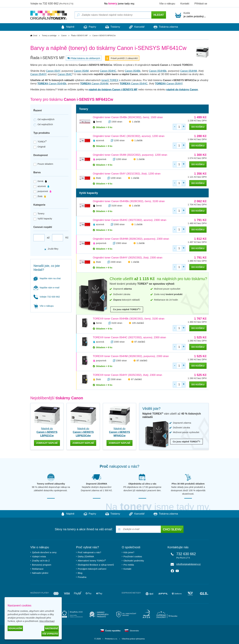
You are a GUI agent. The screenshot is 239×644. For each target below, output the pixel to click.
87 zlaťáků (140, 342)
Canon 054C (65, 74)
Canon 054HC (108, 71)
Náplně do (47, 432)
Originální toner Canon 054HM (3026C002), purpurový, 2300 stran (131, 239)
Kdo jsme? (129, 552)
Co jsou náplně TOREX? (127, 309)
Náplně (65, 27)
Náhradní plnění (40, 573)
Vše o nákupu (167, 4)
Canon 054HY (38, 74)
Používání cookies (133, 556)
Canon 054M (81, 71)
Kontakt (185, 4)
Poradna (82, 577)
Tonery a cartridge (49, 36)
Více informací (47, 621)
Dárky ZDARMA (86, 556)
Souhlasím (15, 628)
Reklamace (38, 569)
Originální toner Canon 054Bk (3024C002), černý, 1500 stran (128, 117)
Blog (80, 573)
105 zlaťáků (138, 323)
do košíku (198, 127)
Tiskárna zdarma (169, 27)
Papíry (88, 27)
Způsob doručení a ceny (44, 552)
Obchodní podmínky (134, 560)
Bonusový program (42, 565)
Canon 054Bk (133, 71)
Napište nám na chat (47, 278)
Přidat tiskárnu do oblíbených (83, 58)
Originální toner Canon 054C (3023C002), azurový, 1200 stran (129, 136)
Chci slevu (172, 529)
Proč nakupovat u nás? (89, 552)
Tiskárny (113, 27)
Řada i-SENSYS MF (80, 36)
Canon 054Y (53, 71)
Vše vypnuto (50, 634)
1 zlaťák (136, 122)
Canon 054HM (189, 71)
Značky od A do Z (41, 560)
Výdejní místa (39, 556)
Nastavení (52, 628)
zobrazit (47, 443)
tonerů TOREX (110, 80)
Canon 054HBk (158, 71)
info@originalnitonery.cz (188, 564)
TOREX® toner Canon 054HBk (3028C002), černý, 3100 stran (129, 319)
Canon (64, 36)
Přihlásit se (201, 4)
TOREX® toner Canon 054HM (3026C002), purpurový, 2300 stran (131, 356)
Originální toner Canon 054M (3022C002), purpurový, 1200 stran (130, 155)
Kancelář (138, 27)
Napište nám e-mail (46, 288)
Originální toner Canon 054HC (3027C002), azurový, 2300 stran (130, 220)
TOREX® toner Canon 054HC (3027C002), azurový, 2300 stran (129, 338)
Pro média (129, 565)
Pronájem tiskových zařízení (92, 569)
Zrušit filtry (51, 249)
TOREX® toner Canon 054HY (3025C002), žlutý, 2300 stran (127, 375)
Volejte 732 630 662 (47, 297)
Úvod (35, 36)
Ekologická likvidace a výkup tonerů (96, 565)
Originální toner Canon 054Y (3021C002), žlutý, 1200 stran (127, 174)
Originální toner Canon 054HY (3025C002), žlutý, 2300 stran (128, 258)
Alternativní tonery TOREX (92, 560)
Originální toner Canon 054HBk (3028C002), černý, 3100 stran (129, 201)
